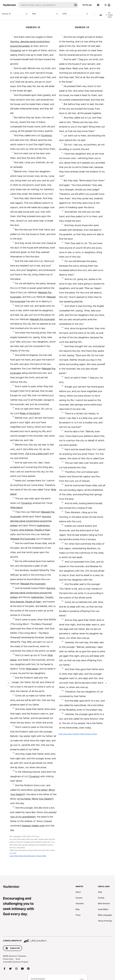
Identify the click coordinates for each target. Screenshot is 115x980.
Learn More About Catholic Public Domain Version (78, 734)
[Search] (45, 5)
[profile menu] (107, 5)
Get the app (87, 5)
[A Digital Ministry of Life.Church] (57, 940)
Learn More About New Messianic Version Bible (28, 856)
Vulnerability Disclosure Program (16, 962)
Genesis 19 (15, 14)
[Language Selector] (98, 5)
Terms (18, 959)
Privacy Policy (8, 959)
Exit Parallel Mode (109, 15)
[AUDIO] (94, 15)
